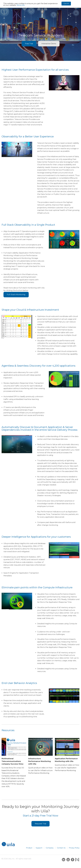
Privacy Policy (74, 848)
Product (29, 848)
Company (50, 848)
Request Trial (40, 824)
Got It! (66, 4)
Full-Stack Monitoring (16, 295)
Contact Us (61, 848)
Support (39, 848)
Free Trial (29, 44)
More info (21, 5)
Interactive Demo (49, 44)
